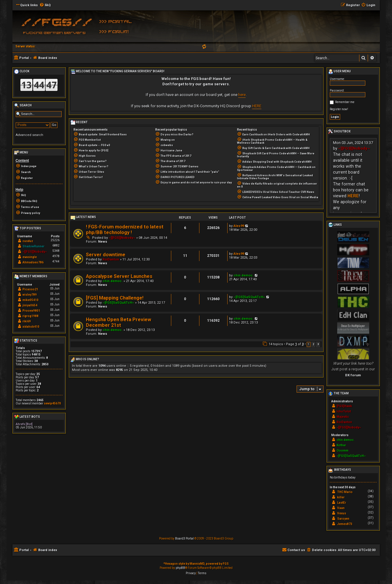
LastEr (342, 503)
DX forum (353, 375)
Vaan (341, 508)
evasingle (30, 257)
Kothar (341, 445)
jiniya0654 (30, 305)
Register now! (339, 109)
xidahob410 (31, 327)
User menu (340, 72)
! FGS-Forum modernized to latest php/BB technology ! (125, 230)
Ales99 (239, 226)
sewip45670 (52, 403)
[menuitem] (45, 5)
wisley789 (30, 295)
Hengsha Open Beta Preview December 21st (119, 322)
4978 (56, 256)
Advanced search (29, 135)
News (103, 242)
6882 (56, 245)
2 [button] (313, 344)
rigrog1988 (31, 316)
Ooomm (343, 451)
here (242, 95)
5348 (56, 251)
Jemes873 (345, 524)
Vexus (342, 513)
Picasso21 (30, 289)
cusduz (28, 241)
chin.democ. (113, 281)
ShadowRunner (33, 246)
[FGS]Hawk (344, 406)
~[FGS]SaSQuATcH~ (118, 303)
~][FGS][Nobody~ (122, 238)
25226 (55, 240)
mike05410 (31, 300)
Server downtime (106, 255)
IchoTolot (344, 411)
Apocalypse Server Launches (119, 276)
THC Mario (345, 492)
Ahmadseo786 (33, 262)
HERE (257, 106)
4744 (56, 261)
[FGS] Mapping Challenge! (115, 298)
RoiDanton (111, 259)
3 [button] (318, 344)
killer (341, 497)
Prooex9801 (31, 311)
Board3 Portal (184, 539)
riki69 (27, 321)
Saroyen (343, 519)
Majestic (343, 417)
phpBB (180, 568)
